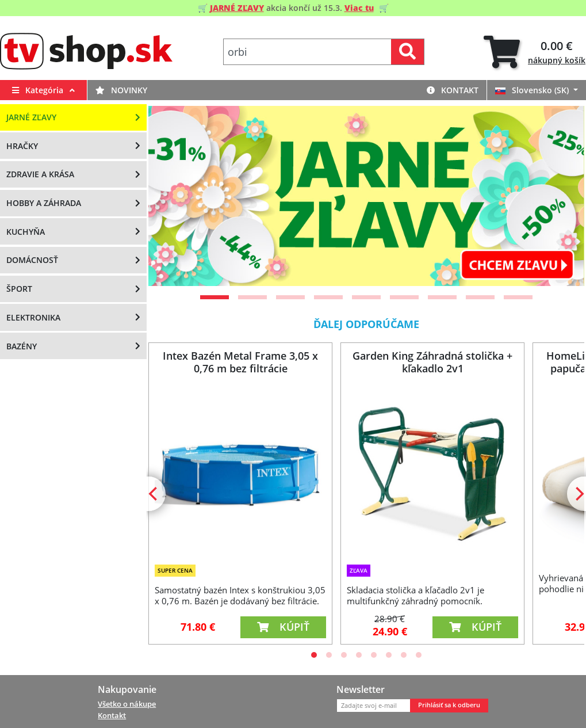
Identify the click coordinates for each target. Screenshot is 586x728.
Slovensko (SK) (533, 90)
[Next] (561, 196)
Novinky (121, 90)
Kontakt (453, 90)
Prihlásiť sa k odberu (449, 705)
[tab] (535, 52)
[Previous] (171, 196)
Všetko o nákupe (127, 704)
